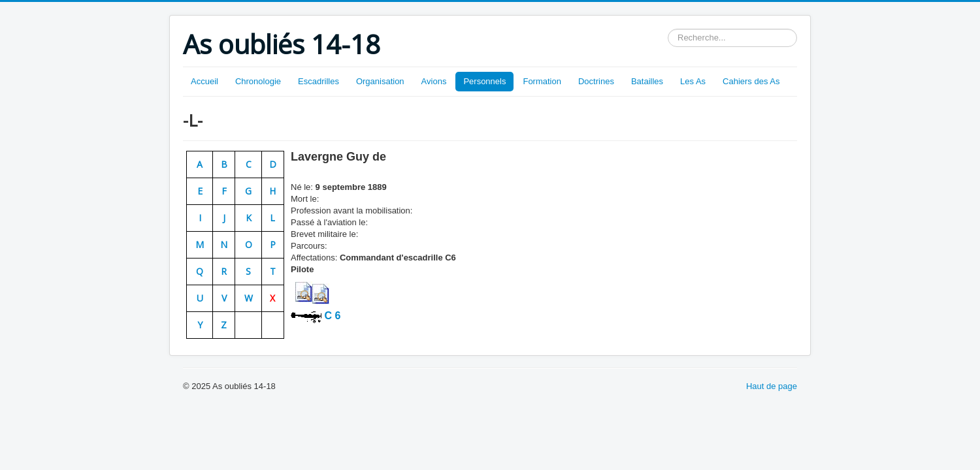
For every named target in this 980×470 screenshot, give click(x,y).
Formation (542, 81)
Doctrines (596, 81)
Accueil (204, 81)
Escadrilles (318, 81)
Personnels (484, 81)
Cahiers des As (751, 81)
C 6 (331, 316)
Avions (434, 81)
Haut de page (772, 386)
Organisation (380, 81)
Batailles (647, 81)
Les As (693, 81)
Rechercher (668, 29)
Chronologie (258, 81)
